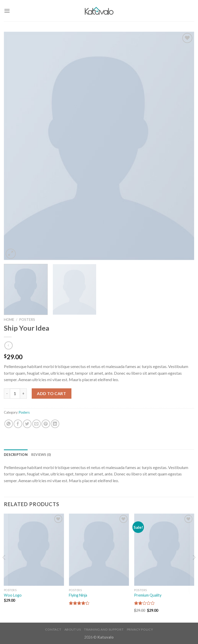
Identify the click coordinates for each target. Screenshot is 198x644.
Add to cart (51, 393)
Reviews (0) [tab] (41, 455)
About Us (73, 629)
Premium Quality (148, 595)
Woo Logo (13, 595)
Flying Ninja (78, 595)
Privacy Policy (140, 629)
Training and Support (104, 629)
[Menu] (7, 11)
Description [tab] (16, 455)
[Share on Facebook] (18, 424)
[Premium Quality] (164, 550)
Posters (27, 320)
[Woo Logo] (34, 550)
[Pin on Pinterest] (46, 424)
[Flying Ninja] (99, 550)
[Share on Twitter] (27, 424)
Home (9, 320)
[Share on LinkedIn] (55, 424)
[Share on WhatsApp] (9, 424)
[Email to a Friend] (36, 424)
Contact (53, 629)
